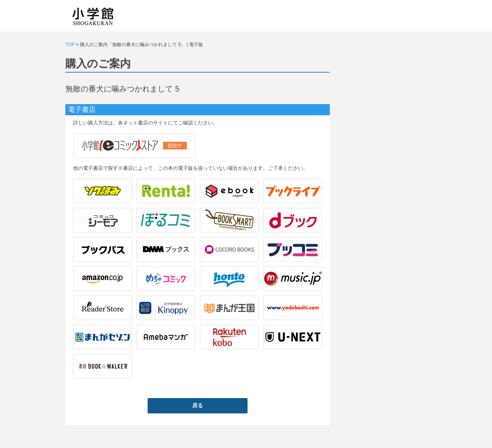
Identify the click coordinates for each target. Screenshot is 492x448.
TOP (70, 45)
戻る (198, 405)
